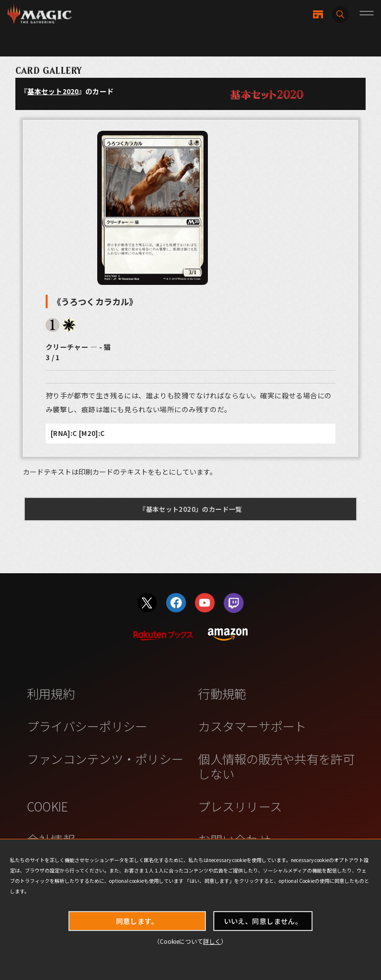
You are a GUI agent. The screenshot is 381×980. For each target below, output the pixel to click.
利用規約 (51, 693)
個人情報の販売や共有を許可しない (276, 766)
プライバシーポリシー (87, 726)
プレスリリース (240, 806)
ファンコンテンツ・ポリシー (105, 759)
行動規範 (222, 693)
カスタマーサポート (252, 726)
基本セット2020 (53, 91)
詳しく (212, 941)
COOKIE (47, 806)
